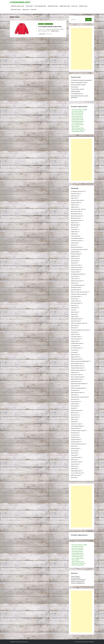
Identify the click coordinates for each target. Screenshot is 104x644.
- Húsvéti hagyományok (77, 123)
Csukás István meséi (76, 241)
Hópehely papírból (76, 91)
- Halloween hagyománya (77, 128)
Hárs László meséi (75, 296)
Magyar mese (74, 357)
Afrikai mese (74, 196)
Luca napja (74, 352)
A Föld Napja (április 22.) (77, 94)
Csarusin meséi (75, 236)
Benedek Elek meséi (53, 6)
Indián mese (74, 308)
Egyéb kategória (75, 252)
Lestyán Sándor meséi (76, 343)
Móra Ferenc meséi (16, 10)
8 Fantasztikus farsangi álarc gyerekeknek (81, 80)
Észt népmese (74, 261)
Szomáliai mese (75, 437)
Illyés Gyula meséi (75, 303)
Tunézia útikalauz (75, 576)
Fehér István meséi (76, 265)
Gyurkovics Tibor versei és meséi (79, 292)
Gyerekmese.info (20, 2)
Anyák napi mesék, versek (17, 6)
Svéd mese (74, 422)
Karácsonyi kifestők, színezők (78, 85)
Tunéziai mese (75, 464)
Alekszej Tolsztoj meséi (77, 200)
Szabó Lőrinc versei (76, 424)
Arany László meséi (76, 211)
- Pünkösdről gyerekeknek (77, 121)
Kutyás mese (25, 10)
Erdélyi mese (74, 256)
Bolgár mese (74, 223)
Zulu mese (74, 477)
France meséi (74, 276)
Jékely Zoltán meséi (76, 319)
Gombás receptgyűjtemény (78, 583)
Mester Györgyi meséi (76, 363)
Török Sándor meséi (76, 462)
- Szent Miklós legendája (77, 113)
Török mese (74, 460)
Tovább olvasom (55, 31)
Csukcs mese (74, 243)
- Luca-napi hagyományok (77, 125)
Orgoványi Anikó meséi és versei (79, 397)
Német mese (74, 386)
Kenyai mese (74, 325)
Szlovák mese (74, 433)
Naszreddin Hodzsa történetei (78, 384)
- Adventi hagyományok (77, 116)
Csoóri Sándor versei (76, 238)
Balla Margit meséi (76, 214)
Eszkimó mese (75, 258)
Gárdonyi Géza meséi (76, 281)
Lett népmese (74, 346)
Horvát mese (74, 299)
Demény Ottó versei (76, 247)
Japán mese (74, 317)
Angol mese (41, 24)
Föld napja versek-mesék (77, 274)
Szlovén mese (74, 435)
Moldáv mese (74, 372)
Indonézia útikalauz (76, 578)
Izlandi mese (74, 312)
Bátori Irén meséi (75, 218)
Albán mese (74, 198)
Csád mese (74, 234)
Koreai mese (74, 332)
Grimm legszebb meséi (40, 6)
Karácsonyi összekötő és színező (79, 82)
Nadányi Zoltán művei (76, 379)
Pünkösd (73, 408)
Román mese (74, 413)
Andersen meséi (83, 6)
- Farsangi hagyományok (77, 118)
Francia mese (74, 279)
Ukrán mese (74, 466)
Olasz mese (74, 395)
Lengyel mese (74, 341)
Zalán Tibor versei (75, 475)
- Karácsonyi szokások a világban (79, 110)
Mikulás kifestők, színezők (77, 89)
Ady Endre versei (75, 194)
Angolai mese (74, 207)
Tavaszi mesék (29, 6)
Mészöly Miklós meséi (76, 366)
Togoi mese (74, 455)
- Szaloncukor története (77, 115)
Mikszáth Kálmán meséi (77, 368)
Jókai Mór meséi (75, 321)
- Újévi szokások (75, 126)
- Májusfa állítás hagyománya (78, 130)
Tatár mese (74, 446)
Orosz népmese (75, 401)
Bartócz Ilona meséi (49, 24)
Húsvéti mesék (75, 301)
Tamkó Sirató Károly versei (78, 444)
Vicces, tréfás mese (76, 473)
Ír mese (73, 310)
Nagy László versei (76, 381)
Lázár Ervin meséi (75, 339)
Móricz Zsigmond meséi (77, 377)
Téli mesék (74, 451)
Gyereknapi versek (76, 287)
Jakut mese (74, 314)
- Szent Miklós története (77, 111)
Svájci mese (74, 419)
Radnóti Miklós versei (76, 410)
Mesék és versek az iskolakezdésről (80, 361)
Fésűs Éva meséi (75, 270)
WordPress (83, 642)
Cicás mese (33, 10)
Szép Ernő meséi (75, 428)
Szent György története (77, 426)
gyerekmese (42, 34)
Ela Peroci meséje (75, 254)
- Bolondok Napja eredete (77, 131)
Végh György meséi (76, 471)
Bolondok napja (75, 225)
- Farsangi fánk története (77, 120)
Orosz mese (74, 399)
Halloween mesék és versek (78, 294)
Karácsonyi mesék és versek (78, 323)
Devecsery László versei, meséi (79, 249)
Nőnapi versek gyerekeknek (78, 388)
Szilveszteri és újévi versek (78, 431)
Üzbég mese (74, 469)
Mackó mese (74, 355)
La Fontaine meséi (76, 337)
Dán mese (73, 245)
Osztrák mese (74, 404)
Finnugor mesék (75, 272)
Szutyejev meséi (75, 442)
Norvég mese (74, 390)
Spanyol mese (74, 417)
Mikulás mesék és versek (77, 370)
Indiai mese (74, 305)
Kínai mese (74, 328)
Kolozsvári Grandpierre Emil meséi (79, 330)
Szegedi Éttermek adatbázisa (78, 580)
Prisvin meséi (74, 406)
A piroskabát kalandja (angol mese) (50, 27)
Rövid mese (74, 6)
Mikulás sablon (75, 87)
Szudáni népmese (75, 439)
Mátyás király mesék (65, 6)
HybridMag (91, 642)
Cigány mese (74, 232)
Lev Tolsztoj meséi (76, 348)
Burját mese (74, 227)
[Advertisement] (81, 49)
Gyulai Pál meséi (75, 290)
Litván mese (74, 350)
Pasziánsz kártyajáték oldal (78, 581)
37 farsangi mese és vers (77, 191)
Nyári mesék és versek (76, 393)
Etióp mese (74, 263)
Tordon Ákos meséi (76, 457)
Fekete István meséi (76, 267)
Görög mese (74, 283)
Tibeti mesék (74, 453)
